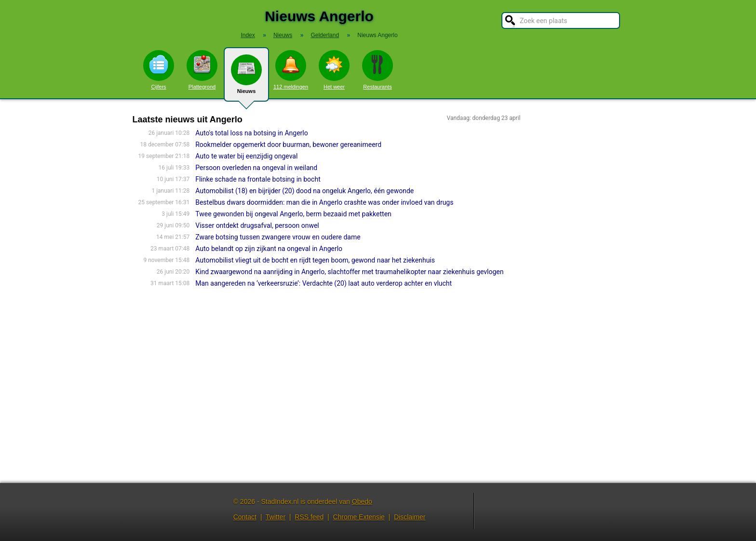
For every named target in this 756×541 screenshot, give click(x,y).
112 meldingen (291, 70)
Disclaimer (410, 517)
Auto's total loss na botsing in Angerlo (252, 133)
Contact (245, 517)
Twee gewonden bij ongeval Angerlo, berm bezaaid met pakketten (293, 214)
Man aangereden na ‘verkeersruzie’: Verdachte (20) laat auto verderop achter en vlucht (324, 283)
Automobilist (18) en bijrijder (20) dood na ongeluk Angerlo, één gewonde (304, 191)
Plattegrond (202, 70)
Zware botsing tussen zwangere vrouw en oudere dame (278, 237)
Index (248, 35)
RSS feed (309, 517)
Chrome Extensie (358, 517)
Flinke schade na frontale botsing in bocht (258, 179)
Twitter (276, 517)
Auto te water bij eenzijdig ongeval (246, 156)
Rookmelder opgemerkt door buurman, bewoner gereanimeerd (288, 145)
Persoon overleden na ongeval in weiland (256, 168)
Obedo (362, 501)
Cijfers (159, 70)
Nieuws (246, 78)
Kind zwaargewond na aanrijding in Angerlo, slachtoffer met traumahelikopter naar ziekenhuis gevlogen (349, 272)
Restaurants (378, 70)
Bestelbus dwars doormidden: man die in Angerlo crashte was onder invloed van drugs (324, 202)
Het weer (334, 70)
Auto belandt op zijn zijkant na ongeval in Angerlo (269, 249)
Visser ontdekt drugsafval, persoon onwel (257, 225)
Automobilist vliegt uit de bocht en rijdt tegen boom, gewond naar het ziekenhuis (315, 260)
